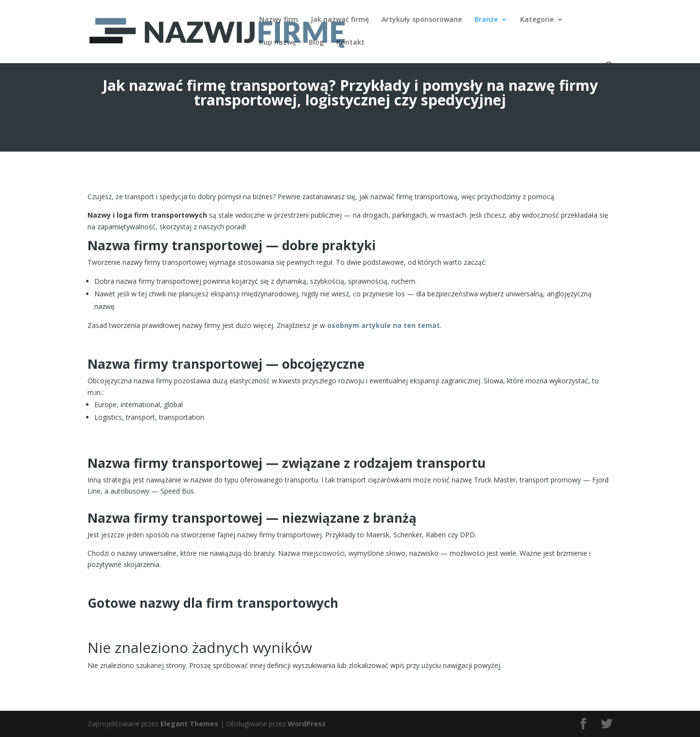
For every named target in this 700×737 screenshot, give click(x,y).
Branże (486, 20)
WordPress (307, 724)
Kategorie (537, 20)
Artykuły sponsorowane (422, 20)
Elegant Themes (189, 724)
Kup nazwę (278, 43)
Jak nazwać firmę (340, 20)
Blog (316, 43)
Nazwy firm (279, 20)
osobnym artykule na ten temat (384, 325)
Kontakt (350, 43)
